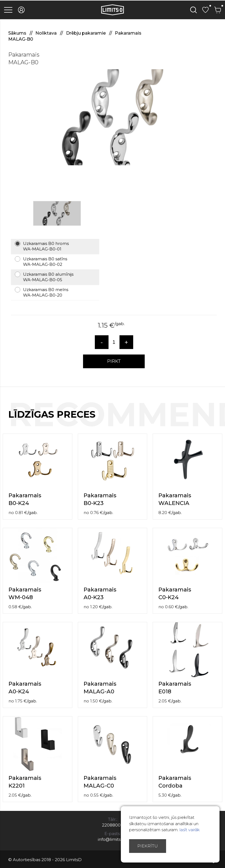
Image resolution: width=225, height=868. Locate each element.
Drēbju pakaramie (86, 33)
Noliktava (47, 33)
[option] (113, 117)
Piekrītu (148, 846)
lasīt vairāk (190, 830)
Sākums (18, 33)
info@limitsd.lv (113, 839)
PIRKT (114, 361)
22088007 (112, 825)
